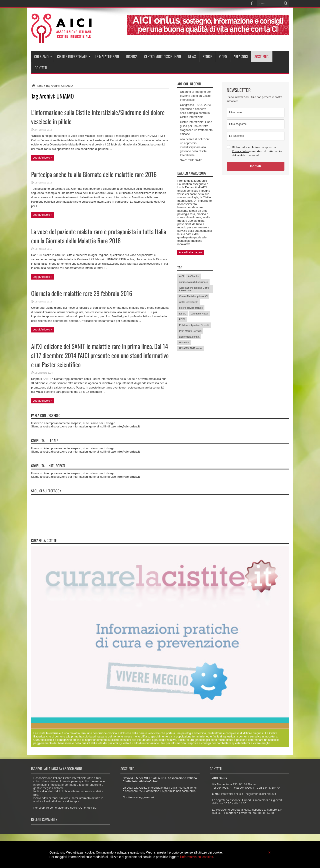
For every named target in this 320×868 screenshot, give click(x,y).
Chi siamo (43, 56)
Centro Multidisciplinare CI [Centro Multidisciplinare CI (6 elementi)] (193, 296)
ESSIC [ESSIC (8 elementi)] (183, 314)
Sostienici (262, 56)
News (192, 56)
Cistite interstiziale (74, 56)
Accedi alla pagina (191, 252)
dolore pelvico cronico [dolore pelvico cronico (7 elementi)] (191, 308)
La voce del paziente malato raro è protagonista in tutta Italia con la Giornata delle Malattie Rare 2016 (99, 236)
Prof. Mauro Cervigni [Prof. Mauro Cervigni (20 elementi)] (190, 331)
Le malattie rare (107, 56)
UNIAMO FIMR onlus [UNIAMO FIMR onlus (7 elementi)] (191, 348)
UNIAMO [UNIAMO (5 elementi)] (184, 342)
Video (223, 56)
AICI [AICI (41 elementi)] (181, 276)
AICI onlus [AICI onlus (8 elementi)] (194, 276)
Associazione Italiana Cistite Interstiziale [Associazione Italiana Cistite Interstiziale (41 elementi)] (194, 289)
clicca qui (91, 808)
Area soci (241, 56)
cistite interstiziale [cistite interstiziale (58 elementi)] (189, 302)
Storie (207, 56)
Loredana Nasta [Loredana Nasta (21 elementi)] (199, 314)
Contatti (41, 68)
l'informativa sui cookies (197, 857)
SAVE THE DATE (191, 160)
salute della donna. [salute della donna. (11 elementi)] (189, 337)
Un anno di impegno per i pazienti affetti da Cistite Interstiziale (196, 96)
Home (37, 86)
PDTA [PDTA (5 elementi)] (182, 319)
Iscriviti (255, 166)
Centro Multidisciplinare (163, 56)
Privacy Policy (240, 151)
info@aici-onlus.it (232, 794)
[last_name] (256, 124)
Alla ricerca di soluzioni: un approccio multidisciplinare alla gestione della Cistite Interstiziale (195, 147)
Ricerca (132, 56)
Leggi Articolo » (43, 158)
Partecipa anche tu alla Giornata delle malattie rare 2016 (94, 174)
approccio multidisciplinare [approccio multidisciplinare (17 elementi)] (193, 282)
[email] (256, 136)
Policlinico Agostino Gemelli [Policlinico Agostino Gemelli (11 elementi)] (194, 325)
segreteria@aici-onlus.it (261, 794)
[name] (256, 112)
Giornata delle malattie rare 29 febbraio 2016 (82, 293)
